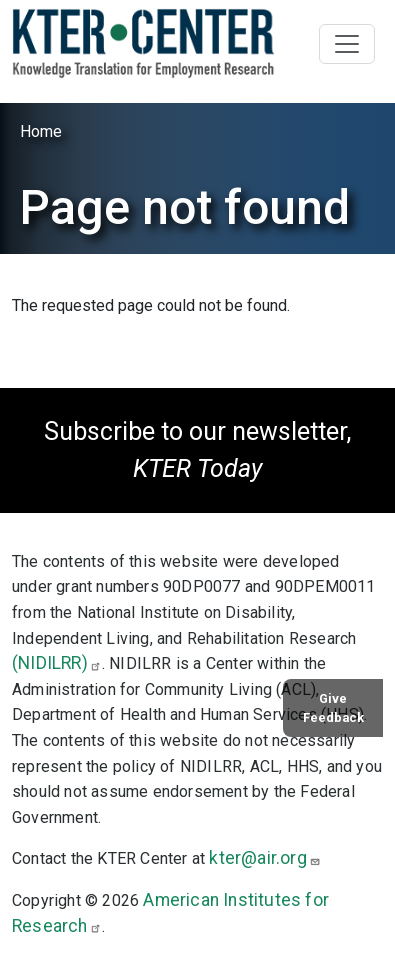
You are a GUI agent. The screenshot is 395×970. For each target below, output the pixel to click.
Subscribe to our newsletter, (197, 450)
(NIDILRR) (57, 663)
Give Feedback (333, 708)
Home (41, 131)
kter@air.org (264, 858)
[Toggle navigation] (347, 44)
